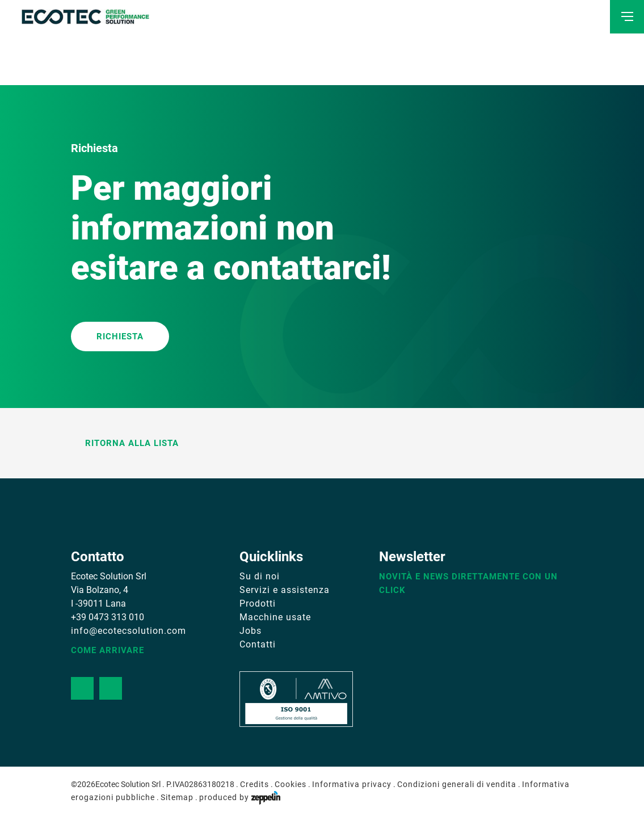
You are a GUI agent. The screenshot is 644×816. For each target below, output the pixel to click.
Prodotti (258, 603)
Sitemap (177, 797)
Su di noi (260, 576)
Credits (254, 784)
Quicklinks (271, 557)
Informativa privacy (352, 784)
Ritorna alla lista (125, 443)
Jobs (251, 631)
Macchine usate (275, 617)
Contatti (258, 644)
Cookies (291, 784)
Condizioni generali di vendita (457, 784)
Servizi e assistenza (285, 590)
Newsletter (412, 557)
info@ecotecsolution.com (129, 631)
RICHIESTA (120, 337)
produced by (240, 797)
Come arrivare (108, 650)
